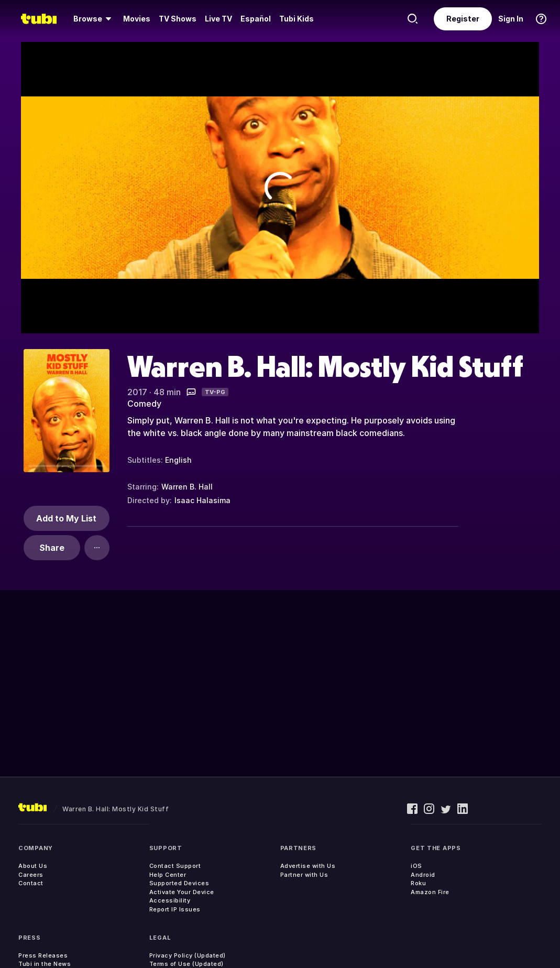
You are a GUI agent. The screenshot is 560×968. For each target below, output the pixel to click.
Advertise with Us (308, 866)
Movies (137, 19)
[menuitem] (94, 19)
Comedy (144, 404)
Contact (31, 883)
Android (423, 875)
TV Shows (178, 19)
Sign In (511, 19)
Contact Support (175, 866)
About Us (33, 866)
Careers (31, 875)
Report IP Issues (175, 909)
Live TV (218, 19)
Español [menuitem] (256, 19)
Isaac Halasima (202, 500)
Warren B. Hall (187, 487)
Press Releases (43, 955)
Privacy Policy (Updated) (188, 955)
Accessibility (170, 900)
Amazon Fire (430, 892)
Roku (418, 883)
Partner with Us (304, 875)
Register (463, 19)
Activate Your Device (182, 892)
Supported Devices (179, 883)
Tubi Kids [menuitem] (297, 19)
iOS (416, 866)
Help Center (168, 875)
